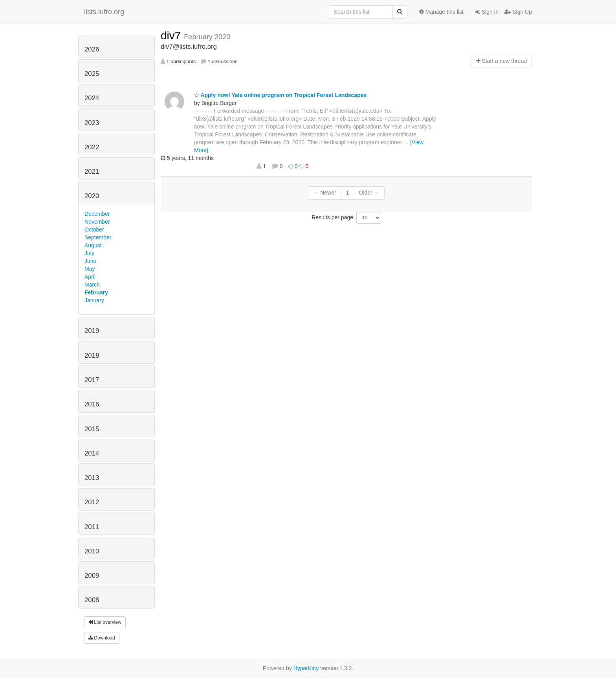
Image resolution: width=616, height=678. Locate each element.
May (90, 269)
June (90, 261)
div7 (172, 36)
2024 (92, 98)
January (94, 300)
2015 (92, 429)
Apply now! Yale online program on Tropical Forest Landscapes (280, 95)
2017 (92, 380)
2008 (92, 600)
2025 (92, 74)
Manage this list (441, 12)
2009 (92, 576)
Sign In (487, 12)
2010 (92, 551)
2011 (92, 527)
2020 (92, 196)
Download (102, 638)
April (90, 277)
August (93, 245)
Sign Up (518, 12)
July (89, 253)
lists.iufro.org (104, 12)
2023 (92, 123)
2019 (92, 331)
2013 (92, 478)
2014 (92, 453)
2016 (92, 404)
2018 (92, 356)
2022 (92, 147)
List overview (105, 622)
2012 (92, 502)
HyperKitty (306, 668)
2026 (92, 49)
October (94, 230)
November (97, 222)
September (98, 237)
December (97, 214)
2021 (92, 172)
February (96, 292)
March (92, 285)
